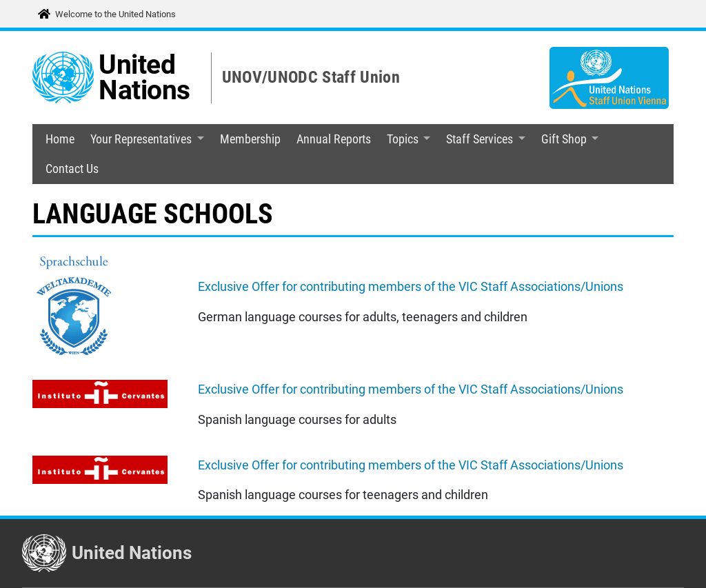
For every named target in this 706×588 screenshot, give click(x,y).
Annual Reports (334, 139)
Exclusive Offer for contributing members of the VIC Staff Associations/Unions (411, 287)
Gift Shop (564, 139)
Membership (250, 139)
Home (60, 139)
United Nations (144, 78)
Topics (403, 139)
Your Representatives (141, 139)
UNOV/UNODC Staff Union (311, 77)
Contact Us (72, 169)
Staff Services (480, 139)
